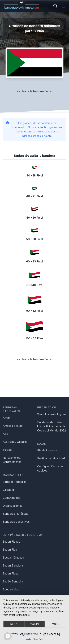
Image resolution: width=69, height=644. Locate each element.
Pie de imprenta (47, 450)
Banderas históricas (15, 514)
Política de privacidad (51, 458)
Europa (7, 450)
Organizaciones (13, 506)
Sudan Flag (10, 550)
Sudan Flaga (11, 573)
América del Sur (13, 426)
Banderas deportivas (16, 522)
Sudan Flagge (11, 542)
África (7, 418)
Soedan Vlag (11, 589)
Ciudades (9, 490)
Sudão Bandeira (13, 581)
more (55, 624)
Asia (5, 434)
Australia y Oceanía (15, 442)
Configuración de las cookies (50, 468)
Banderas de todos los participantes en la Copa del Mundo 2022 (52, 426)
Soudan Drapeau (13, 557)
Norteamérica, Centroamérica (12, 460)
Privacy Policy (38, 639)
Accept (34, 624)
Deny (14, 624)
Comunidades (11, 498)
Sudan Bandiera (13, 565)
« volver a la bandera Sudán (35, 91)
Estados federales (15, 482)
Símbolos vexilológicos (52, 414)
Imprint (29, 639)
